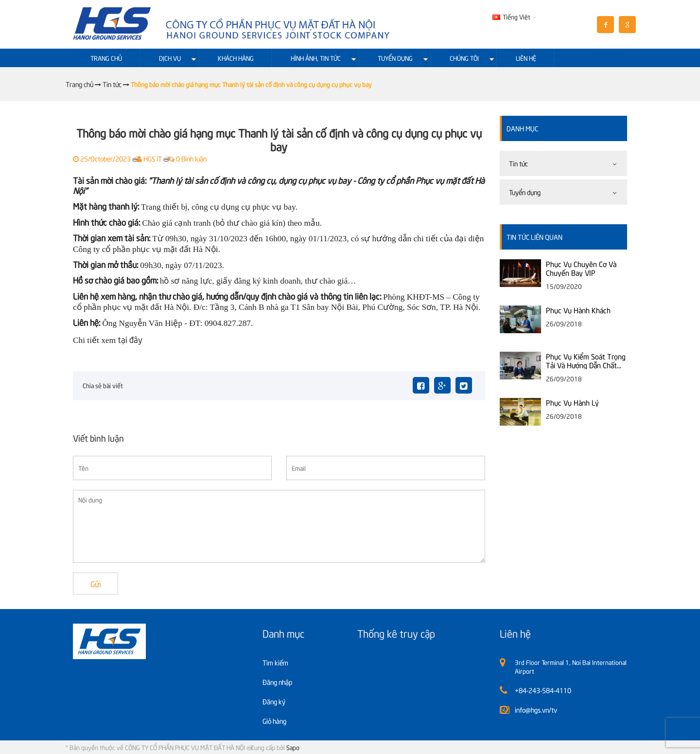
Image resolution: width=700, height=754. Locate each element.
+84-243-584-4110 (543, 690)
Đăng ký (274, 701)
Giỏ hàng (274, 721)
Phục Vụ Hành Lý (572, 402)
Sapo (293, 747)
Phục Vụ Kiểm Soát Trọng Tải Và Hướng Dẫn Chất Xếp (586, 360)
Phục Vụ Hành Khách (578, 310)
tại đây (130, 339)
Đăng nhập (277, 682)
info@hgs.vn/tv (536, 709)
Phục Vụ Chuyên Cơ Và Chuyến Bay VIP (581, 268)
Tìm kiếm (275, 662)
